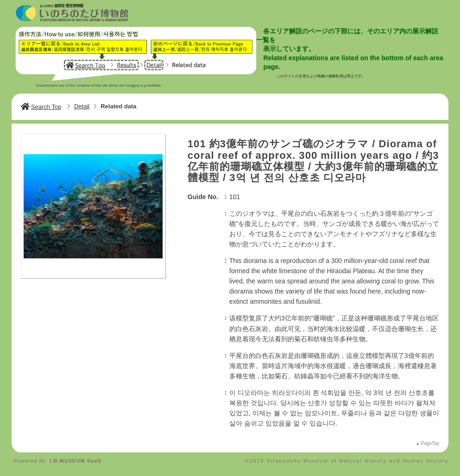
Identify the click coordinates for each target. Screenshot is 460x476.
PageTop (430, 443)
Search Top (41, 107)
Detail (82, 106)
